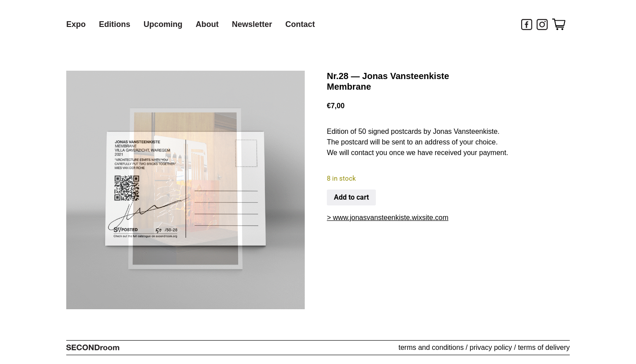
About (207, 24)
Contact (300, 24)
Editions (115, 24)
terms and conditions (431, 347)
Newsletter (252, 24)
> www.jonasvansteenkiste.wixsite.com (388, 218)
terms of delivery (544, 347)
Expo (76, 24)
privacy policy (491, 347)
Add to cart (351, 197)
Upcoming (163, 24)
